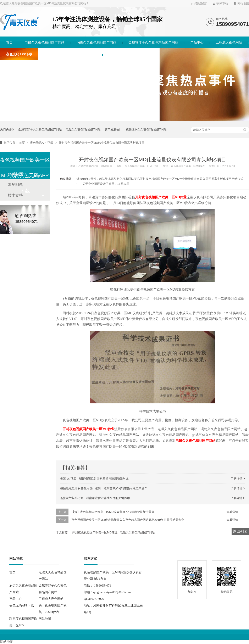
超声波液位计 (113, 129)
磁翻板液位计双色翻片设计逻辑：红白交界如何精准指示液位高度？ (104, 488)
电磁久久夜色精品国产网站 (45, 42)
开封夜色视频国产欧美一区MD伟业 (88, 429)
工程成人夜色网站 (229, 42)
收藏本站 (222, 3)
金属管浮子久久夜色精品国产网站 (153, 42)
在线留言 (201, 3)
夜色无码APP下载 (19, 54)
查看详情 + (234, 512)
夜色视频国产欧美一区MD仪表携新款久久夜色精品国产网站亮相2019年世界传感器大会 (128, 520)
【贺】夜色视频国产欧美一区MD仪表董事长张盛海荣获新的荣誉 (113, 512)
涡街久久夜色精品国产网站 (96, 42)
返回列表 (240, 531)
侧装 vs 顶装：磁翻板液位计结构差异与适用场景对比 (94, 478)
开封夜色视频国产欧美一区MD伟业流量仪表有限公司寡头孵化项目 (102, 143)
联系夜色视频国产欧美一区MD (131, 54)
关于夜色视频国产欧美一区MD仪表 (70, 54)
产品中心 (197, 42)
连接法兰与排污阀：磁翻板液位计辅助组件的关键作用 (95, 498)
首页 (9, 42)
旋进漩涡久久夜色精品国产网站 (146, 129)
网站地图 (243, 3)
